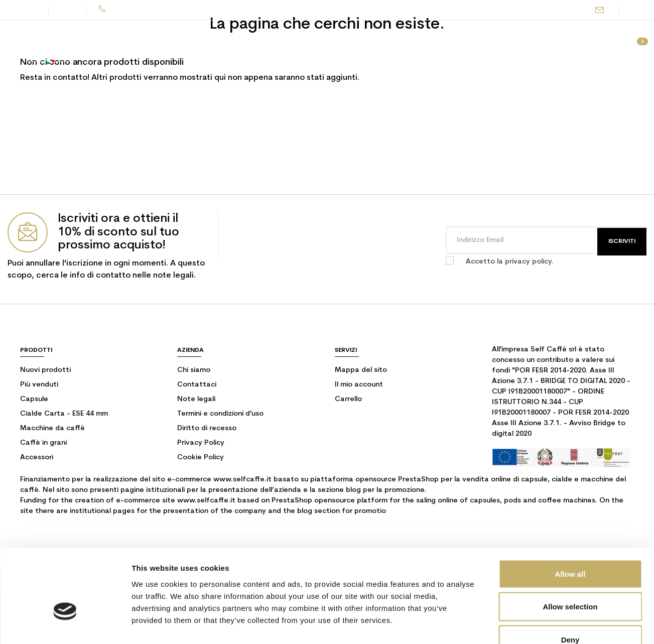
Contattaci (197, 385)
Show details (527, 624)
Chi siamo (194, 370)
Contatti (23, 10)
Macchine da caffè (52, 428)
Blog (68, 10)
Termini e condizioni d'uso (220, 414)
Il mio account (359, 385)
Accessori (37, 458)
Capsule (34, 399)
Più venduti (39, 385)
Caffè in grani (43, 443)
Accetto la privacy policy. (510, 262)
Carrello (348, 399)
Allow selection (570, 545)
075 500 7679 (129, 10)
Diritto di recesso (207, 428)
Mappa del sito (361, 370)
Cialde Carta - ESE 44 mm (64, 414)
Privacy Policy (201, 443)
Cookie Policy (201, 458)
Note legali (196, 399)
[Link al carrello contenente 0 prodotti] (637, 47)
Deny (570, 578)
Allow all (570, 512)
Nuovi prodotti (45, 370)
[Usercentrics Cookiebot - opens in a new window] (65, 624)
